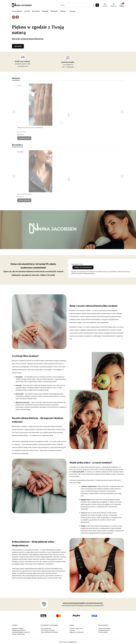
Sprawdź (18, 46)
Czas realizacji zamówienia (49, 632)
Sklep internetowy (67, 642)
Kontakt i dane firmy (76, 628)
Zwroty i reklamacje (18, 634)
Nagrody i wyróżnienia (76, 632)
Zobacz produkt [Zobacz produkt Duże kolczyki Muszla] (24, 200)
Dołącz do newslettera (83, 267)
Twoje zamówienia (104, 628)
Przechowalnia (103, 632)
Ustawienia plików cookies (20, 632)
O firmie (72, 630)
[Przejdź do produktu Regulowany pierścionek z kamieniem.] (41, 105)
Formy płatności (46, 628)
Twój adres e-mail (77, 264)
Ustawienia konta (104, 630)
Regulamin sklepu (18, 628)
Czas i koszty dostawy (48, 630)
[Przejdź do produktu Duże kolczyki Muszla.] (41, 171)
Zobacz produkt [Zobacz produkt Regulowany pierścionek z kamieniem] (24, 138)
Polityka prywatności (19, 630)
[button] (97, 5)
